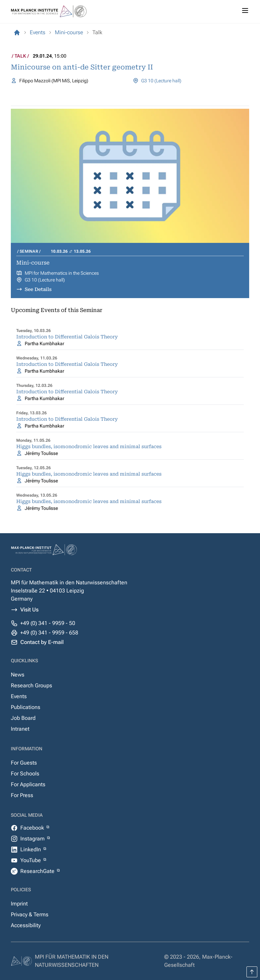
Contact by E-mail (42, 642)
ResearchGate (38, 871)
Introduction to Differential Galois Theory (67, 337)
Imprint (19, 904)
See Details (38, 289)
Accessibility (26, 925)
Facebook (33, 828)
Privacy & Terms (30, 914)
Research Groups (31, 685)
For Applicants (28, 784)
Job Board (23, 718)
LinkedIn (31, 849)
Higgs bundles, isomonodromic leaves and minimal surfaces (89, 446)
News (18, 675)
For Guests (24, 763)
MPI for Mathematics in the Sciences (62, 273)
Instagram (33, 839)
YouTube (31, 860)
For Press (22, 795)
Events (19, 696)
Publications (26, 707)
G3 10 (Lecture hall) (161, 81)
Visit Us (29, 610)
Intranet (20, 729)
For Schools (25, 774)
